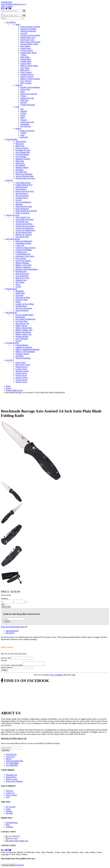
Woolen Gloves (21, 382)
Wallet (18, 302)
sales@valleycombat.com (18, 841)
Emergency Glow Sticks (25, 256)
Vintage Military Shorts (29, 44)
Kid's (17, 107)
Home (3, 4)
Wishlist (9, 4)
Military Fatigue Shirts (29, 66)
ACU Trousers (26, 81)
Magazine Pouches (23, 159)
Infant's (18, 128)
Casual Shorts (26, 48)
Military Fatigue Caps (24, 330)
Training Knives (22, 198)
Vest (22, 109)
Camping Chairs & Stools (25, 248)
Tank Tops (24, 100)
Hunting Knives (22, 187)
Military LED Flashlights (25, 352)
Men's (18, 24)
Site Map (9, 814)
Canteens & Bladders (24, 250)
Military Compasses (23, 267)
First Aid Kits (21, 258)
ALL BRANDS (12, 766)
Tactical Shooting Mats (24, 176)
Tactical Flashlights (23, 358)
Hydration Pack (22, 300)
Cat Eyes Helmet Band (24, 315)
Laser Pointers (21, 157)
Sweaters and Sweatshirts (30, 35)
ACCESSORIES (12, 764)
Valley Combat (7, 6)
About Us (10, 791)
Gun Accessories (22, 148)
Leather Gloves (21, 369)
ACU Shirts (25, 68)
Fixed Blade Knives (23, 183)
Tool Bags (19, 295)
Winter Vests (25, 89)
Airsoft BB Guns (22, 222)
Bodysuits (24, 137)
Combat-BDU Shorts (28, 53)
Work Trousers (26, 72)
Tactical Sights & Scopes (25, 178)
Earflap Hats (20, 317)
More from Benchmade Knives (14, 627)
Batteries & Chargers (24, 235)
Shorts (23, 115)
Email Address (7, 668)
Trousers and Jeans (28, 105)
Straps (18, 284)
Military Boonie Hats (24, 328)
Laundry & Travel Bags (25, 304)
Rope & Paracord (22, 274)
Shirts (23, 118)
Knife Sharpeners (22, 209)
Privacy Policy (11, 796)
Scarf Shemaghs (22, 339)
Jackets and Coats (27, 40)
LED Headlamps (22, 345)
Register (9, 2)
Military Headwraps (23, 332)
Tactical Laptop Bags (24, 308)
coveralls (24, 33)
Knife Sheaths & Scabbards (26, 211)
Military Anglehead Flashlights (27, 349)
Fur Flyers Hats (22, 321)
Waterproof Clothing (28, 29)
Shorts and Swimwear (29, 94)
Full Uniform (25, 126)
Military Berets (21, 326)
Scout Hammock (22, 276)
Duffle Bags (20, 293)
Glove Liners (21, 362)
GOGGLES (10, 757)
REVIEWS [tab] (10, 633)
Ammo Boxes (21, 141)
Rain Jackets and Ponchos (30, 42)
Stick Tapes (20, 282)
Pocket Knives (21, 189)
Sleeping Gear (21, 280)
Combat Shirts (26, 61)
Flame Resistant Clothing (30, 27)
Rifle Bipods (20, 165)
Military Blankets (22, 263)
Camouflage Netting (23, 243)
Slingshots (20, 170)
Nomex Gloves (21, 373)
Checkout (20, 866)
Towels (18, 287)
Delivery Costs (12, 780)
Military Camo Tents (24, 265)
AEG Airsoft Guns (23, 217)
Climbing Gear (21, 252)
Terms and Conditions (14, 782)
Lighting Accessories (24, 347)
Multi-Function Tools (24, 206)
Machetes (19, 204)
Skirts (23, 92)
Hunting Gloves (22, 367)
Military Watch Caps (24, 334)
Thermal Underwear (28, 31)
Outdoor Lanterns (22, 354)
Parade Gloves (21, 375)
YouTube (9, 828)
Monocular (20, 161)
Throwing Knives (22, 196)
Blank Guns (20, 146)
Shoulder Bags (21, 306)
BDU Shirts (25, 70)
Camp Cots (20, 245)
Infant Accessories (27, 131)
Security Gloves (22, 378)
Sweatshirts (25, 124)
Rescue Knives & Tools (25, 191)
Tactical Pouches (22, 310)
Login (3, 2)
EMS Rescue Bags (23, 297)
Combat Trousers (27, 74)
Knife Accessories (22, 213)
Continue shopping (9, 866)
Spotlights (19, 356)
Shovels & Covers (22, 278)
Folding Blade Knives (24, 185)
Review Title (6, 658)
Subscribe (5, 751)
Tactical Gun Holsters (24, 174)
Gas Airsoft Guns (22, 237)
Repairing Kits (21, 271)
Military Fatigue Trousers (30, 79)
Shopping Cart (11, 776)
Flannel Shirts (26, 59)
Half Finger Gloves (23, 365)
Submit (7, 621)
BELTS (9, 760)
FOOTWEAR (11, 755)
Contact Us (16, 4)
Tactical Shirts (26, 63)
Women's (19, 85)
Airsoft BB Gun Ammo (25, 219)
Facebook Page (12, 823)
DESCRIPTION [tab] (12, 631)
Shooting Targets (22, 167)
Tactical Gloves (22, 380)
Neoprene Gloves (22, 371)
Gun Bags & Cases (23, 150)
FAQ (8, 798)
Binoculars (20, 144)
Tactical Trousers (27, 76)
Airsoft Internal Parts (24, 232)
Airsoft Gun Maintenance (25, 230)
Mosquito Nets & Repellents (27, 269)
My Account (11, 807)
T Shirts (23, 55)
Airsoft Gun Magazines (25, 228)
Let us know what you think (12, 666)
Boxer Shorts (25, 46)
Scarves (18, 341)
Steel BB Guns (21, 172)
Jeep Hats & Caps (22, 323)
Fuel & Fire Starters (23, 261)
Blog (8, 825)
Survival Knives (22, 193)
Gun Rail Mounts (22, 154)
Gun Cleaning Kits (23, 152)
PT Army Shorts (27, 50)
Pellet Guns (20, 163)
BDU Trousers (26, 83)
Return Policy (11, 778)
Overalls (24, 102)
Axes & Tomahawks (23, 202)
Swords (18, 200)
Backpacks (20, 291)
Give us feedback (56, 676)
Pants (22, 135)
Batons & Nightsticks (24, 241)
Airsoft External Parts (24, 224)
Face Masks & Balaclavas (26, 319)
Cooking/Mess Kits (23, 254)
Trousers (24, 120)
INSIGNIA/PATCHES (14, 762)
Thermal (24, 111)
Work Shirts (25, 57)
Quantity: (5, 599)
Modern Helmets (22, 336)
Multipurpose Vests (28, 37)
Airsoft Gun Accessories (25, 226)
